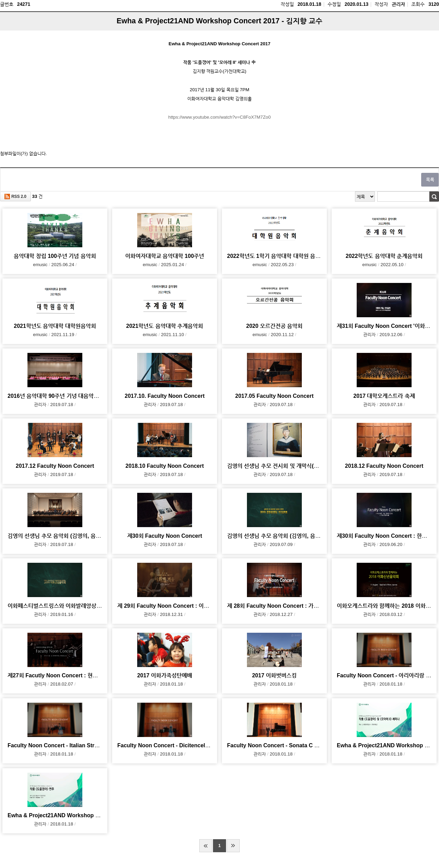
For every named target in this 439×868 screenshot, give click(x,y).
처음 (206, 846)
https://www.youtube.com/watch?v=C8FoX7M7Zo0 (220, 117)
